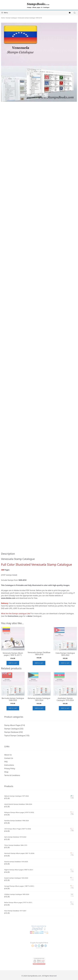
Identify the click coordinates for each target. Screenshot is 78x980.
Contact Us (9, 758)
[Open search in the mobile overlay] (75, 13)
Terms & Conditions (12, 775)
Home (3, 18)
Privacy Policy (10, 768)
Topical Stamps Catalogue (15, 736)
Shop (6, 772)
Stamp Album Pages (12, 725)
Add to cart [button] (13, 663)
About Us (8, 755)
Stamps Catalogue (11, 18)
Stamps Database (11, 732)
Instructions (9, 765)
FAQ (6, 762)
